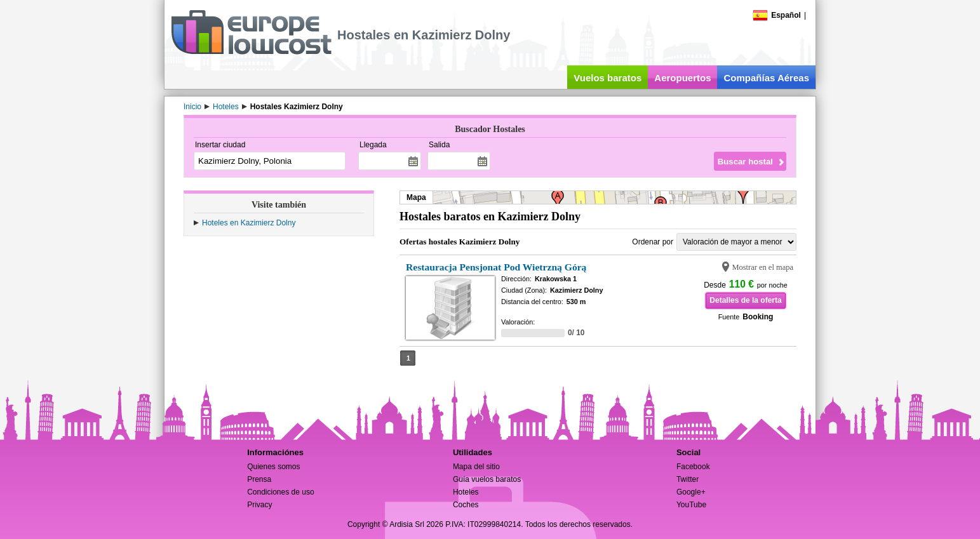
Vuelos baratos (607, 78)
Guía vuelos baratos (487, 479)
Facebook (693, 467)
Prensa (259, 479)
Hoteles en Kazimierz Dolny (249, 223)
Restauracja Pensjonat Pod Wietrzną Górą (496, 267)
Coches (466, 505)
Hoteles (466, 492)
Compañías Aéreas (766, 78)
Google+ (691, 492)
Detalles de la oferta (745, 300)
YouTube (691, 505)
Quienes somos (273, 467)
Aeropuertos (682, 78)
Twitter (688, 479)
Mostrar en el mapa (762, 267)
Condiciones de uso (280, 492)
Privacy (259, 505)
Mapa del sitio (476, 467)
